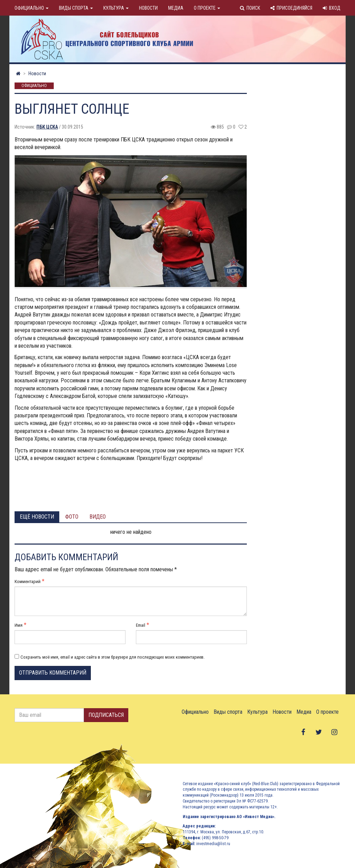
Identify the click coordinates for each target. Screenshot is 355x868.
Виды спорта (76, 8)
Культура (116, 8)
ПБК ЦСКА (47, 127)
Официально (32, 8)
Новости (148, 8)
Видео (98, 517)
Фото (72, 517)
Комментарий (28, 581)
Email (141, 625)
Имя (19, 625)
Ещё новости (37, 517)
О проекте (207, 8)
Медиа (176, 8)
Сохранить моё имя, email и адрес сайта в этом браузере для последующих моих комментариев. (112, 657)
